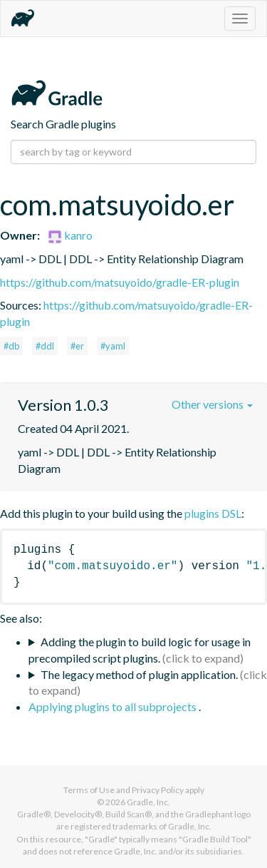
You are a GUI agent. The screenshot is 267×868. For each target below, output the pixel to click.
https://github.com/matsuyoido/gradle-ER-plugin (120, 282)
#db (11, 346)
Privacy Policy (158, 790)
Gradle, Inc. (148, 802)
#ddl (45, 346)
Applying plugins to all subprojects (114, 706)
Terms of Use (89, 790)
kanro (70, 235)
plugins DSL (213, 513)
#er (77, 346)
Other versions (212, 404)
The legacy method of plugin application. (139, 674)
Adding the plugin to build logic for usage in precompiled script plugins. (140, 650)
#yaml (113, 346)
